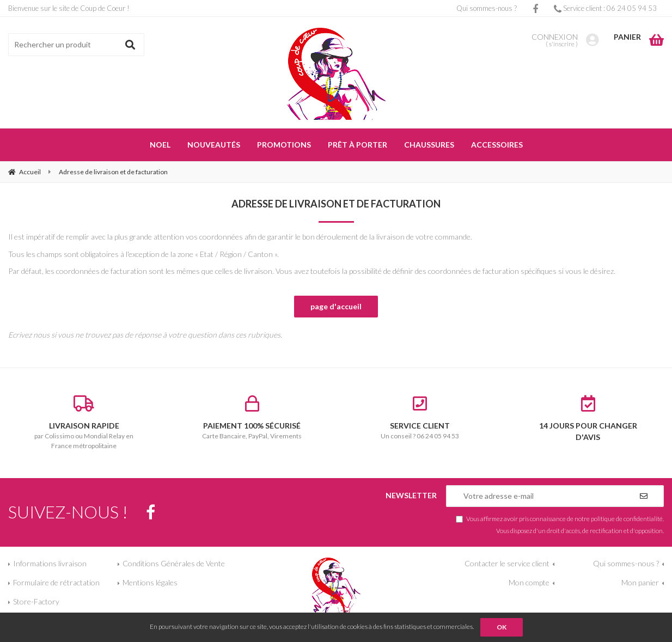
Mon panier (640, 582)
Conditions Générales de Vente (174, 563)
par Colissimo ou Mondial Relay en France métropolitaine (84, 423)
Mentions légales (150, 582)
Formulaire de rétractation (56, 582)
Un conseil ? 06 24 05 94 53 (420, 418)
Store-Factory (36, 601)
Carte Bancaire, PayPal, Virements (252, 418)
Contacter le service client (507, 563)
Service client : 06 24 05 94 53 (605, 8)
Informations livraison (50, 563)
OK (502, 627)
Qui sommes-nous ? (487, 8)
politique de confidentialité (627, 518)
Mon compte (529, 582)
